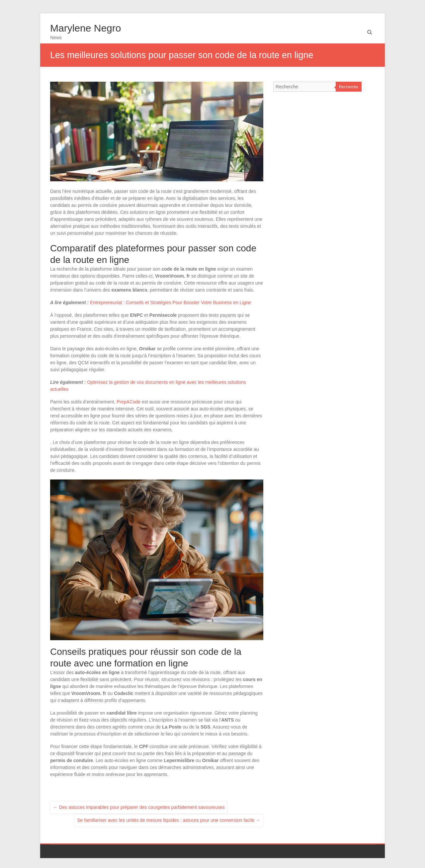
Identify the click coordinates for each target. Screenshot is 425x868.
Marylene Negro (85, 28)
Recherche (349, 87)
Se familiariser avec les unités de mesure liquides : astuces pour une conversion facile (169, 820)
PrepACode (128, 402)
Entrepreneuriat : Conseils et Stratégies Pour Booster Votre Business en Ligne (170, 303)
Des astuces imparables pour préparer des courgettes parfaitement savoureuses (139, 807)
